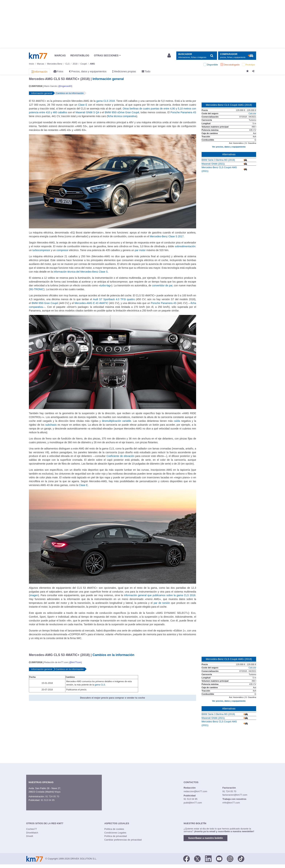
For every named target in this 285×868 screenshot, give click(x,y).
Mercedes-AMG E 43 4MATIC (91, 303)
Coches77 (32, 829)
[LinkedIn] (208, 858)
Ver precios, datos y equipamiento (229, 147)
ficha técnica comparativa (122, 116)
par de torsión (162, 603)
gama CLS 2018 (106, 101)
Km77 (38, 56)
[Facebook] (186, 858)
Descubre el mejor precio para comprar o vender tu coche (113, 698)
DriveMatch (32, 833)
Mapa (58, 792)
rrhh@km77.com (231, 803)
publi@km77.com (193, 803)
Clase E (83, 105)
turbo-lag (105, 285)
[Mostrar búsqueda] (197, 56)
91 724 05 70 (52, 796)
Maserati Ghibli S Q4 (87, 112)
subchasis (51, 425)
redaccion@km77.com (195, 791)
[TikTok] (241, 858)
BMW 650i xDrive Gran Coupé (122, 112)
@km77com (75, 662)
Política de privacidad (116, 836)
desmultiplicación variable (116, 421)
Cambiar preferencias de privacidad (123, 840)
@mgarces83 (65, 86)
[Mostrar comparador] (237, 56)
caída (177, 421)
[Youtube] (219, 858)
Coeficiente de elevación (121, 456)
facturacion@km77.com (235, 795)
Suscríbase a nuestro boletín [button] (205, 838)
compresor (62, 250)
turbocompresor (41, 250)
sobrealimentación (185, 246)
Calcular (252, 113)
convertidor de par (162, 285)
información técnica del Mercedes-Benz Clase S (81, 272)
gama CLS (100, 685)
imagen (34, 595)
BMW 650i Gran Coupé (45, 303)
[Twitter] (197, 858)
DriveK (30, 836)
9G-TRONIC (37, 289)
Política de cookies (114, 829)
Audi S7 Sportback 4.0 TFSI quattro (114, 299)
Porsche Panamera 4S (183, 112)
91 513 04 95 (48, 800)
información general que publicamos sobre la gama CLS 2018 (160, 595)
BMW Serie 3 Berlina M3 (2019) (218, 160)
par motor (140, 250)
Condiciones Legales (115, 833)
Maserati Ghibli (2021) (213, 164)
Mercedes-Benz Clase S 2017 (167, 236)
